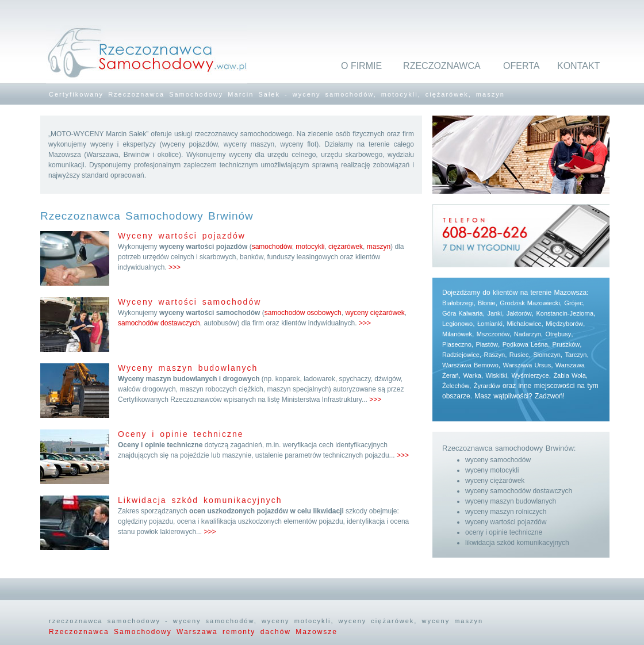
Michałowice (524, 324)
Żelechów (456, 386)
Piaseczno (457, 344)
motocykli (310, 247)
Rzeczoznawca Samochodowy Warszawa (136, 632)
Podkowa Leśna (525, 344)
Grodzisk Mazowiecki (530, 303)
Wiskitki (496, 375)
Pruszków (566, 344)
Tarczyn (576, 355)
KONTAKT (578, 66)
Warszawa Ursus (527, 365)
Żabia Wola (569, 375)
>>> (175, 267)
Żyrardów (487, 386)
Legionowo (457, 324)
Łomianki (490, 324)
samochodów (272, 247)
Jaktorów (519, 313)
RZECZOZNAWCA (442, 66)
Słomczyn (547, 355)
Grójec (573, 303)
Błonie (487, 303)
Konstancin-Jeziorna (565, 313)
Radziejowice (461, 355)
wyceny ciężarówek (375, 313)
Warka (472, 375)
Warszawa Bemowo (470, 365)
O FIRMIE (361, 66)
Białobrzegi (458, 303)
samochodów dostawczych (159, 323)
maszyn (379, 247)
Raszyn (494, 355)
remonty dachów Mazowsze (280, 632)
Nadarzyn (528, 334)
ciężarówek (346, 247)
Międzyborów (564, 324)
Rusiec (519, 355)
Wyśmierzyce (530, 375)
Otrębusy (559, 334)
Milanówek (457, 334)
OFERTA (521, 66)
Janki (494, 313)
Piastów (487, 344)
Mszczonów (493, 334)
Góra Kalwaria (463, 313)
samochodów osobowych (303, 313)
